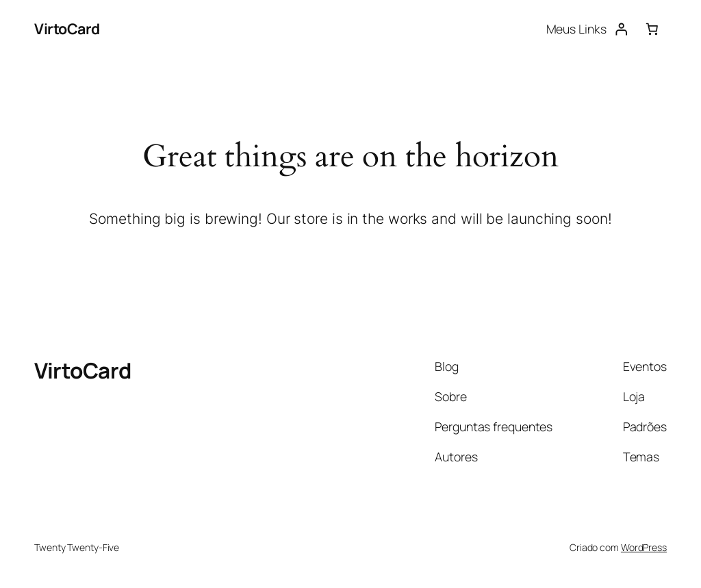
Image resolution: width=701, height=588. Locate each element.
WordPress (644, 547)
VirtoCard (67, 28)
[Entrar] (622, 29)
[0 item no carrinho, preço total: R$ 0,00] (652, 29)
